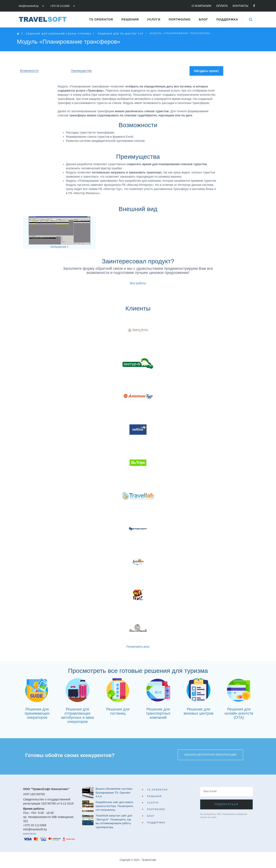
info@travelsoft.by (29, 6)
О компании (201, 6)
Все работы (138, 283)
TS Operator (101, 19)
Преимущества (81, 71)
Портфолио (180, 19)
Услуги (154, 19)
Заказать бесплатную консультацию (210, 755)
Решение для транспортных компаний (158, 713)
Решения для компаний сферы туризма (59, 34)
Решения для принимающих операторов (37, 713)
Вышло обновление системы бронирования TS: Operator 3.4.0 (114, 793)
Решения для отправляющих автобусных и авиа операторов (77, 715)
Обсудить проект (206, 71)
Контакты (241, 6)
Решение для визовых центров (198, 711)
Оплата (222, 6)
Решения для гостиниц (118, 711)
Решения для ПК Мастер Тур (121, 34)
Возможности (29, 71)
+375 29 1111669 (60, 6)
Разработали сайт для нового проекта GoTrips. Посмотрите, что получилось (115, 806)
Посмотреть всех (138, 647)
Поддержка (227, 19)
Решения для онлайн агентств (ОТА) (239, 713)
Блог (203, 19)
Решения (130, 19)
